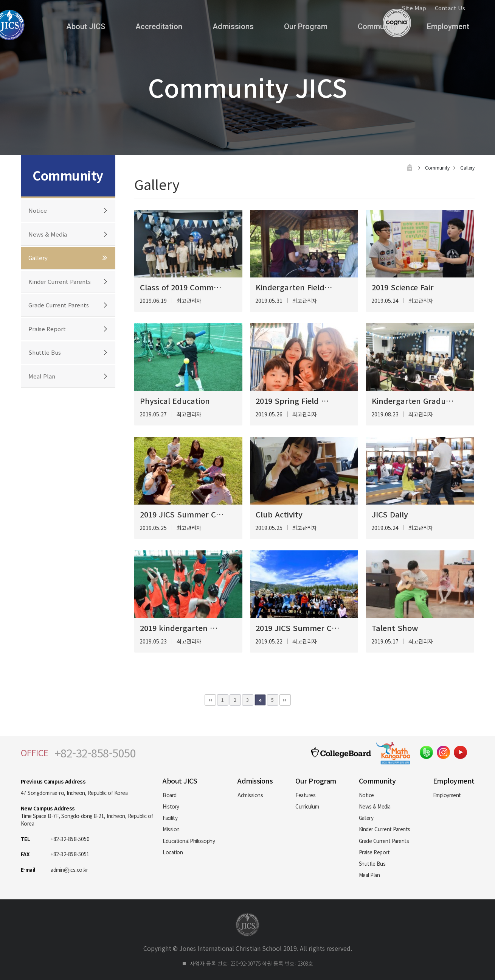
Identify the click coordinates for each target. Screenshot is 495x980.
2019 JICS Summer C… (182, 514)
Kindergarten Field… (294, 287)
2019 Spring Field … (292, 401)
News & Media (48, 234)
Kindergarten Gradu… (413, 401)
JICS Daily (390, 514)
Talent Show (395, 628)
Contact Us (450, 8)
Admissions (233, 26)
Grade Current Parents (59, 305)
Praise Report (47, 329)
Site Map (414, 8)
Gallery (38, 258)
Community (377, 26)
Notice (38, 210)
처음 (210, 700)
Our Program (306, 26)
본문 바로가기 (0, 0)
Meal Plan (42, 376)
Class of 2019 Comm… (181, 287)
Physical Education (175, 401)
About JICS (86, 26)
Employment (448, 26)
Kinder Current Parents (60, 281)
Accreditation (159, 26)
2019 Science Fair (403, 287)
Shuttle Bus (45, 352)
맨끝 (285, 700)
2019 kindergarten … (179, 628)
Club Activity (279, 514)
